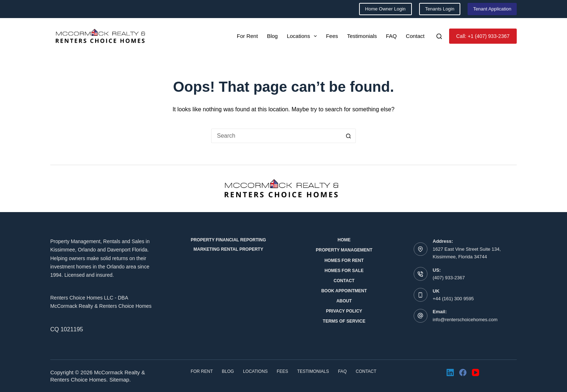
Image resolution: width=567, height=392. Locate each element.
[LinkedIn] (450, 372)
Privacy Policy (344, 311)
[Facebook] (463, 372)
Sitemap (119, 380)
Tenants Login (440, 9)
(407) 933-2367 (449, 278)
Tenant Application (492, 9)
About (344, 301)
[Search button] (349, 136)
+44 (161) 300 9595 (453, 299)
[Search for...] (276, 136)
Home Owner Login (385, 9)
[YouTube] (476, 372)
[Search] (439, 36)
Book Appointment (344, 291)
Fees (332, 36)
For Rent (247, 36)
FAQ (391, 36)
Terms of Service (344, 321)
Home (344, 240)
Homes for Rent (344, 260)
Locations (303, 36)
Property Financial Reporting (228, 240)
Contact (415, 36)
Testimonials (362, 36)
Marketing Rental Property (228, 249)
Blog (272, 36)
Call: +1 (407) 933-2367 (483, 36)
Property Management (344, 250)
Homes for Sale (344, 271)
